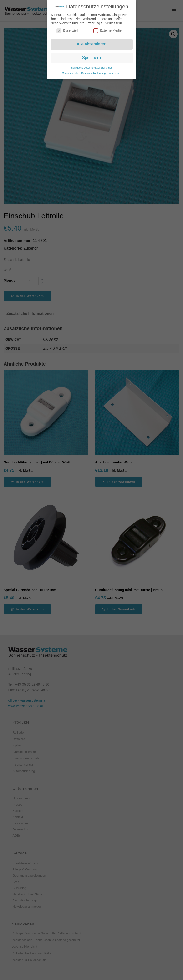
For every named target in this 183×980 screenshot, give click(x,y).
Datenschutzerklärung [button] (94, 73)
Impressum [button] (115, 73)
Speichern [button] (92, 58)
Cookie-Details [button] (70, 73)
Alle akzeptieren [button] (92, 44)
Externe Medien (108, 31)
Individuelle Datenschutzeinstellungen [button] (91, 68)
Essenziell (67, 31)
